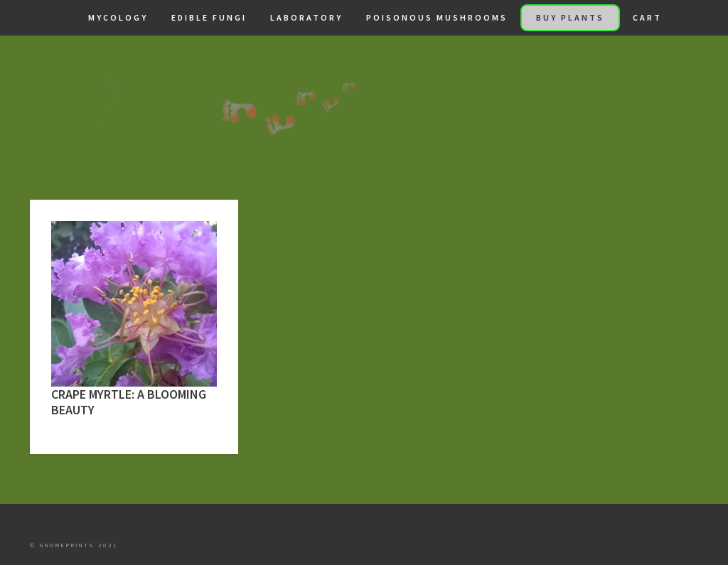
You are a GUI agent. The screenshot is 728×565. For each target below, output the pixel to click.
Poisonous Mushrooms (437, 17)
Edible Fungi (209, 17)
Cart (647, 17)
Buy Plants (570, 17)
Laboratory (306, 17)
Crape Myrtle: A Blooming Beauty (129, 402)
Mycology (118, 17)
